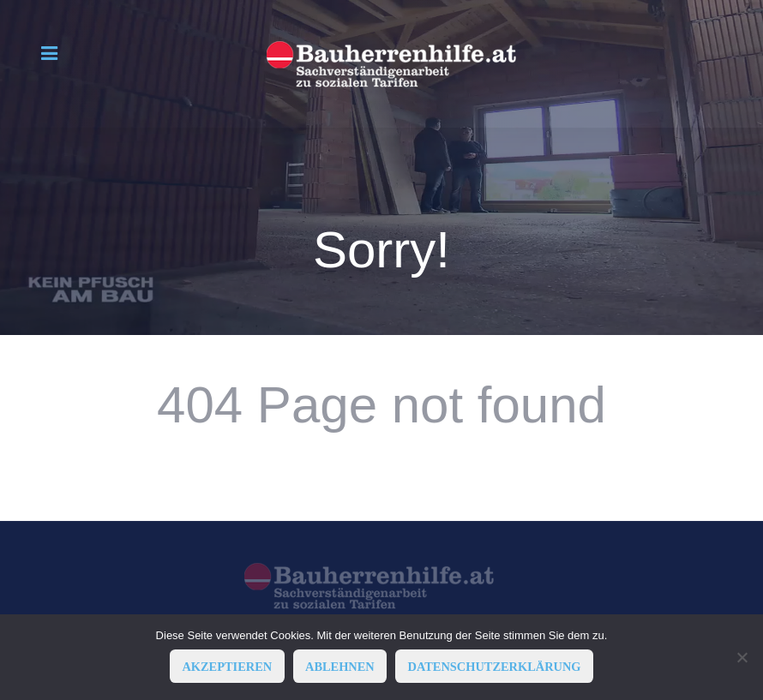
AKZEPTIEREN (227, 667)
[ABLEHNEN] (742, 657)
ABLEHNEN (340, 667)
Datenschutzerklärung (495, 667)
